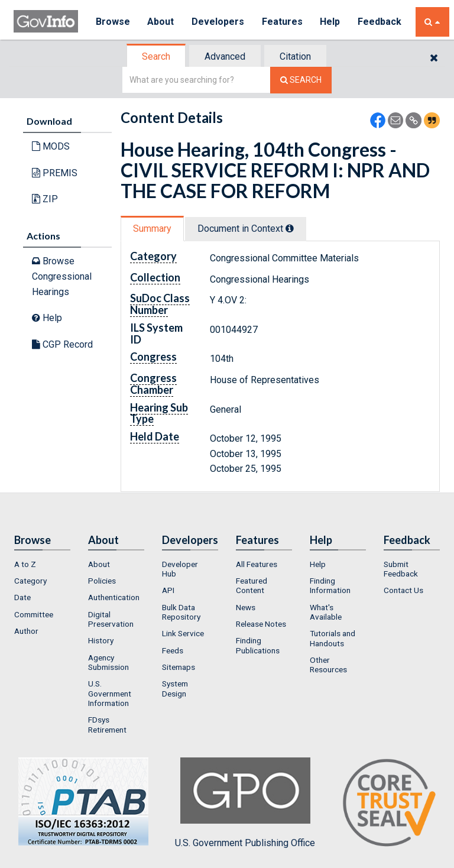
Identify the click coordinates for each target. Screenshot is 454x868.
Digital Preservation (111, 619)
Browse (113, 22)
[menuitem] (42, 564)
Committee (34, 614)
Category (30, 581)
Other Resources (328, 665)
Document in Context (246, 229)
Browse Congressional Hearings (62, 276)
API (168, 590)
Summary (152, 229)
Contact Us (403, 590)
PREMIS (55, 173)
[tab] (157, 56)
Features (283, 22)
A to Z (25, 564)
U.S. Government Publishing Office (245, 803)
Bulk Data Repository (181, 612)
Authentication (114, 597)
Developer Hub (180, 569)
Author (26, 631)
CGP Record (62, 344)
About (161, 22)
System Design (175, 688)
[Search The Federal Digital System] (301, 80)
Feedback (381, 22)
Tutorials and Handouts (333, 638)
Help (331, 22)
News (246, 607)
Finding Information (330, 585)
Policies (102, 581)
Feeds (173, 650)
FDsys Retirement (107, 724)
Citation (295, 56)
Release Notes (261, 624)
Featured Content (252, 585)
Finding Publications (258, 645)
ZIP (45, 199)
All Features (257, 564)
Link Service (183, 633)
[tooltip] (290, 228)
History (101, 640)
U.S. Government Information (110, 693)
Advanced (225, 56)
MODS (51, 146)
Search (156, 56)
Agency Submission (108, 662)
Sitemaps (179, 667)
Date (22, 597)
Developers (218, 22)
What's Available (326, 612)
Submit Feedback (401, 569)
